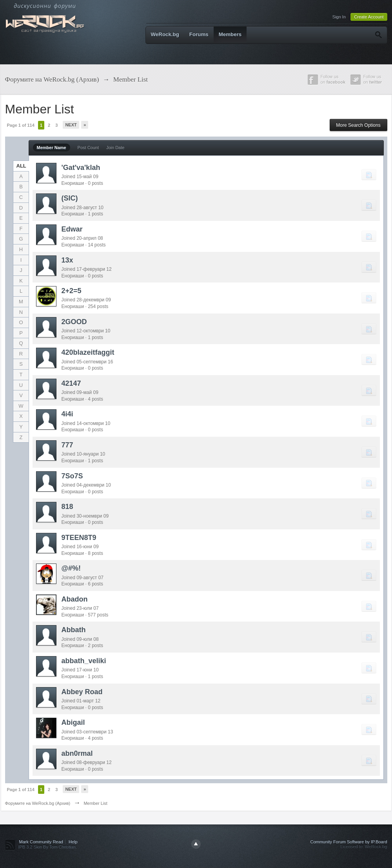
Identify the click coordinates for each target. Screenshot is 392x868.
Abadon (75, 599)
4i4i (67, 414)
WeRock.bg (165, 34)
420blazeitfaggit (88, 352)
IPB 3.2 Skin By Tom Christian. (48, 847)
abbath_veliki (84, 661)
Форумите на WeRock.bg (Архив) (38, 803)
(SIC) (70, 198)
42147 (71, 383)
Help (73, 842)
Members (230, 34)
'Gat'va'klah (81, 168)
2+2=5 (72, 291)
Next (71, 125)
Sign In (339, 17)
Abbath (74, 630)
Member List (95, 803)
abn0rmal (77, 753)
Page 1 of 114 (21, 125)
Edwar (72, 229)
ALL (21, 166)
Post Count (88, 148)
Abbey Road (82, 692)
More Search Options (358, 125)
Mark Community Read (41, 842)
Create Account (369, 17)
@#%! (71, 568)
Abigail (73, 722)
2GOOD (74, 322)
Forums (199, 34)
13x (67, 260)
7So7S (72, 476)
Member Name (52, 148)
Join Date (115, 148)
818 (67, 507)
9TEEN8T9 (79, 538)
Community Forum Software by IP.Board (348, 842)
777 (67, 445)
